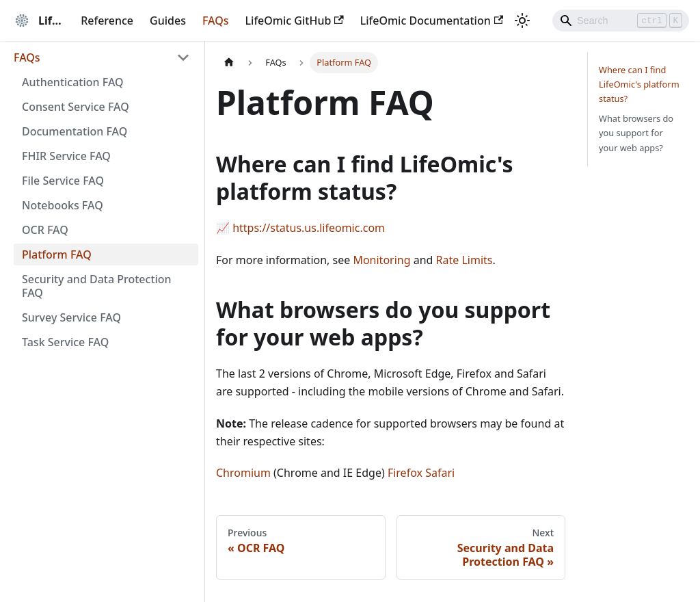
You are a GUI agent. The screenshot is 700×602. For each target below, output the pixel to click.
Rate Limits (465, 260)
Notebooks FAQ (63, 205)
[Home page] (229, 63)
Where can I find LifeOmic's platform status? (639, 84)
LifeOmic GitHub (295, 21)
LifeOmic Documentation (432, 21)
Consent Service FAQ (76, 107)
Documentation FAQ (75, 131)
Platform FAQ (57, 254)
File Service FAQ (63, 181)
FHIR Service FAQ (66, 156)
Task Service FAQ (65, 342)
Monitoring (381, 260)
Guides (168, 21)
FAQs (216, 21)
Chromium (243, 473)
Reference (107, 21)
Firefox (405, 473)
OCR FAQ (45, 230)
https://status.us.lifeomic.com (309, 228)
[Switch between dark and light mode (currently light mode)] (522, 21)
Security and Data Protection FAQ (97, 286)
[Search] (621, 21)
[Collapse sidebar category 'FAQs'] (183, 57)
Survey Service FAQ (71, 317)
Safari (440, 473)
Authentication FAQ (73, 82)
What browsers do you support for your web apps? (636, 133)
